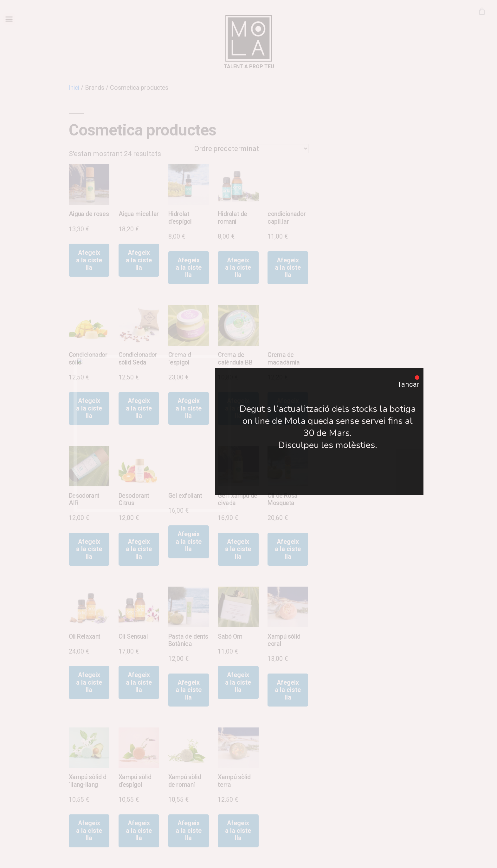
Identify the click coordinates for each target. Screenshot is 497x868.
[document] (248, 434)
